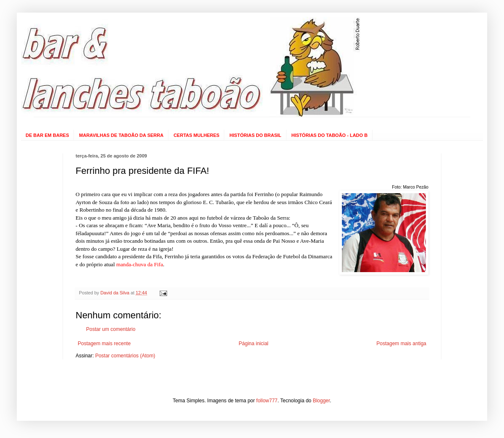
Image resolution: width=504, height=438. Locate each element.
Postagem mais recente (104, 344)
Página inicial (253, 344)
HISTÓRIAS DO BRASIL (255, 135)
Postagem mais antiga (401, 344)
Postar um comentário (111, 329)
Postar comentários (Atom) (125, 356)
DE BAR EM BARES (47, 135)
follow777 (267, 401)
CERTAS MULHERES (196, 135)
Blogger (322, 401)
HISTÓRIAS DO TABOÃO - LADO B (329, 135)
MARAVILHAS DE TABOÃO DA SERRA (121, 135)
